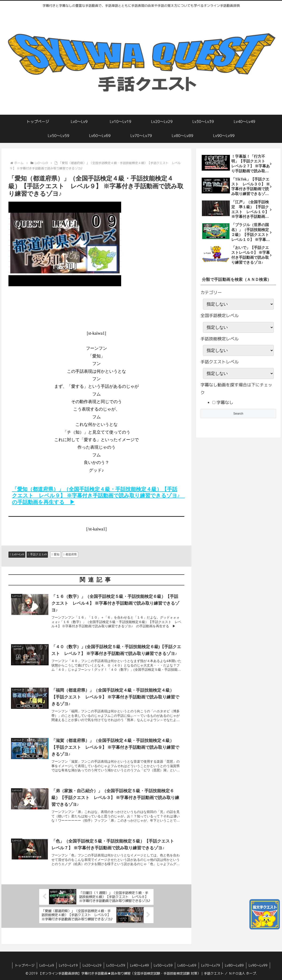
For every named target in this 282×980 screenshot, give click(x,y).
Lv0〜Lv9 (47, 965)
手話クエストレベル (220, 362)
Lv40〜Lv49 (139, 965)
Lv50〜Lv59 (163, 965)
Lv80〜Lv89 (234, 965)
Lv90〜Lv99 (258, 965)
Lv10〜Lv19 (68, 965)
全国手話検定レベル (220, 316)
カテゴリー (211, 292)
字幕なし (224, 402)
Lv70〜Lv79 (211, 965)
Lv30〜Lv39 (116, 965)
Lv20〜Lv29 (92, 965)
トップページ (25, 965)
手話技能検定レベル (220, 339)
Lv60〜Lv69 (187, 965)
